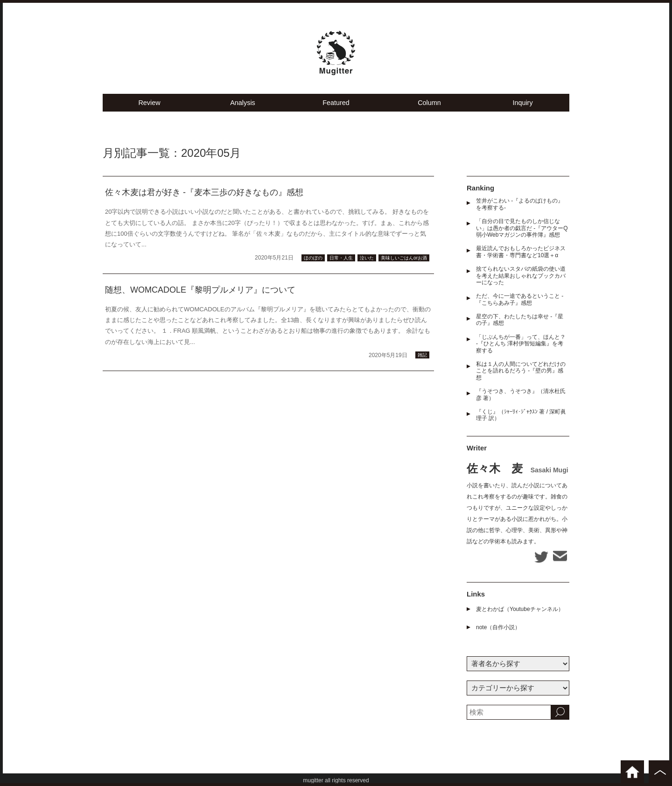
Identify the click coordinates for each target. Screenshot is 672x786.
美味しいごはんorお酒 (404, 263)
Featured (336, 108)
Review (149, 108)
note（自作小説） (498, 626)
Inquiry (522, 108)
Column (429, 108)
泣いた (367, 263)
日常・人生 (341, 263)
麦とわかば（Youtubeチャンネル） (520, 608)
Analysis (243, 108)
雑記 (422, 361)
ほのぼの (313, 263)
